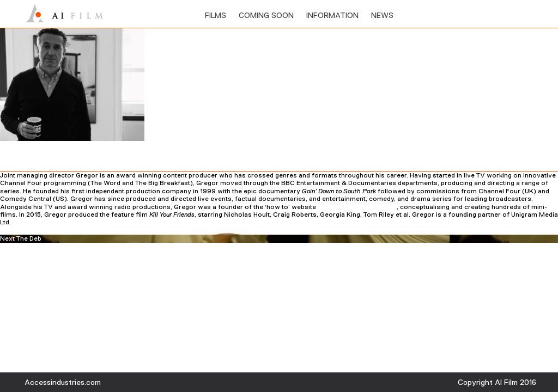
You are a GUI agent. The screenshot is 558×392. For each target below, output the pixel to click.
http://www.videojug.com (357, 207)
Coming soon (266, 15)
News (382, 15)
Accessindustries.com (63, 382)
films (216, 15)
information (332, 15)
